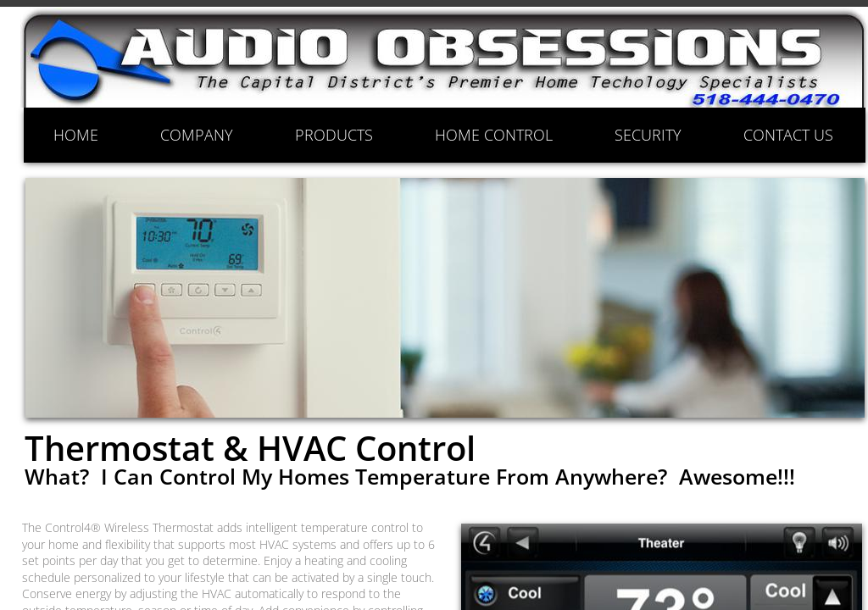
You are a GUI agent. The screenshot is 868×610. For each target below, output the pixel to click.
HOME (76, 135)
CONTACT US (788, 135)
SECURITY (648, 135)
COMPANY (197, 135)
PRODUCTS (334, 135)
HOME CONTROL (494, 135)
